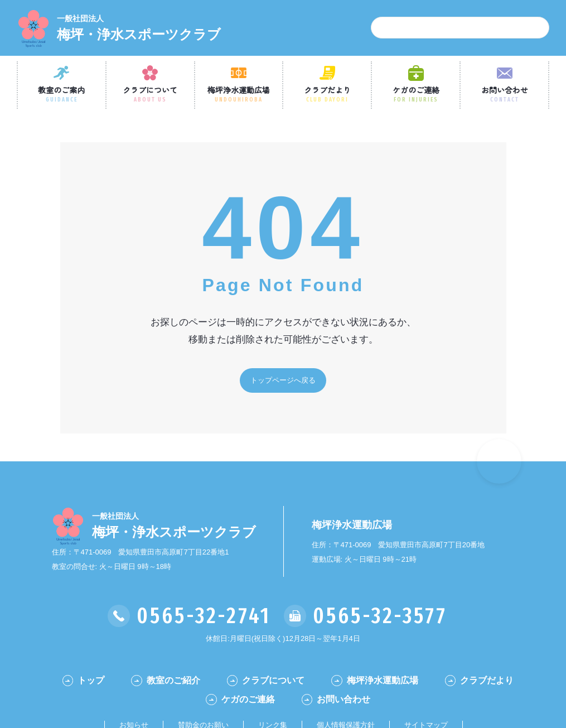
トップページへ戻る (283, 380)
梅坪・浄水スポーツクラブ (139, 27)
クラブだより (327, 94)
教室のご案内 (61, 94)
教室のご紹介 (173, 680)
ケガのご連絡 (416, 94)
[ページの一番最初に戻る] (499, 461)
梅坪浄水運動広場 (239, 94)
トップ (91, 680)
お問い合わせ (505, 94)
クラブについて (150, 94)
